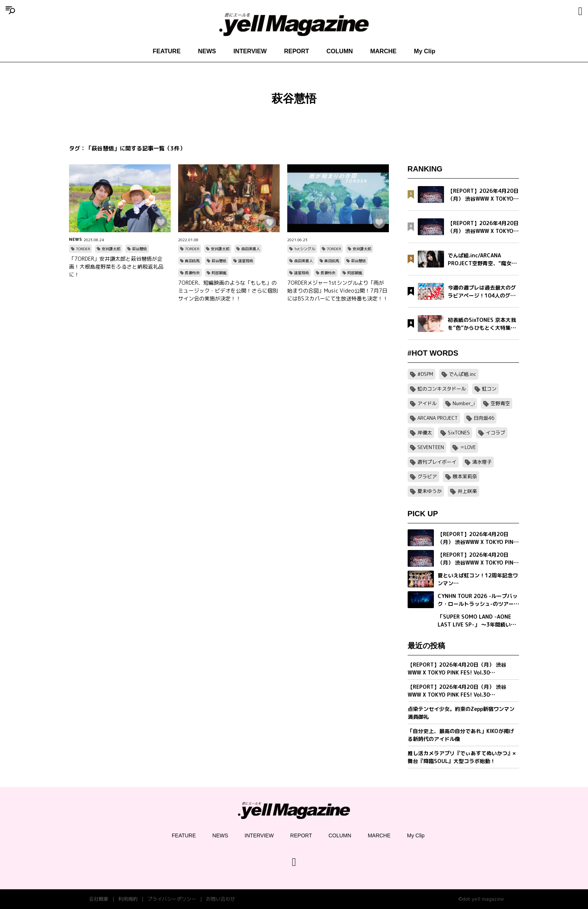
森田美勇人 (250, 249)
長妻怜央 (192, 273)
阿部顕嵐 (219, 273)
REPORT (296, 51)
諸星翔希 (246, 261)
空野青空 (500, 403)
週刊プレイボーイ (437, 462)
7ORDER (83, 249)
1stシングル (304, 249)
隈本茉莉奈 (465, 476)
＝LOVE (468, 447)
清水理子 (482, 462)
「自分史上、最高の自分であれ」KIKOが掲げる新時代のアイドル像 (461, 735)
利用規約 (128, 899)
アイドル (427, 403)
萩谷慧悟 (139, 249)
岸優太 (425, 433)
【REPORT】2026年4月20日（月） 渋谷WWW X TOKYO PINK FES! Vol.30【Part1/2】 (457, 691)
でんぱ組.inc (463, 374)
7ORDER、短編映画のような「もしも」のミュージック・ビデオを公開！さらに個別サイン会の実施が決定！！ (228, 291)
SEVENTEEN (431, 447)
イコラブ (495, 433)
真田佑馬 (192, 261)
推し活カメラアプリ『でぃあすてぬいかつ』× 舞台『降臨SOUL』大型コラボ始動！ (462, 757)
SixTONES (459, 433)
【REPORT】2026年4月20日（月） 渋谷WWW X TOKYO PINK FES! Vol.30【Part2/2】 (457, 669)
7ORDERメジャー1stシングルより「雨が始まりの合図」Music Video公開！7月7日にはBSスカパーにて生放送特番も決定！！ (338, 291)
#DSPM (425, 374)
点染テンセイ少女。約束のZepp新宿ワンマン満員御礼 (461, 713)
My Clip (425, 51)
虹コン (489, 389)
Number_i (464, 403)
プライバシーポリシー (172, 899)
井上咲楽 (467, 491)
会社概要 (99, 899)
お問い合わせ (220, 899)
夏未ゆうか (430, 491)
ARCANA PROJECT (438, 418)
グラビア (427, 476)
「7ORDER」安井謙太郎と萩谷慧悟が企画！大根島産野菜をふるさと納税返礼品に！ (116, 267)
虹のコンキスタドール (442, 389)
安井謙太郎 (111, 249)
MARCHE (383, 51)
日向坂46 (484, 418)
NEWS (207, 51)
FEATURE (166, 51)
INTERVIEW (250, 51)
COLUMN (340, 51)
